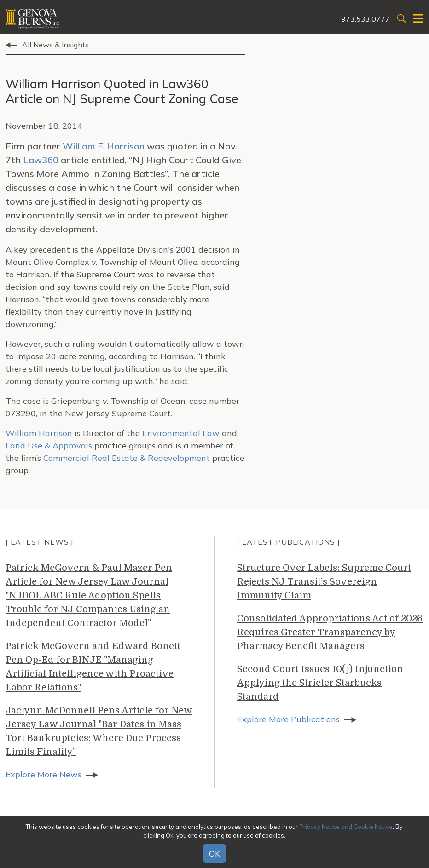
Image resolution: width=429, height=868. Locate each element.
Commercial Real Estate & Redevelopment (127, 458)
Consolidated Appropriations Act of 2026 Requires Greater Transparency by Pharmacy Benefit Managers (330, 632)
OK (214, 854)
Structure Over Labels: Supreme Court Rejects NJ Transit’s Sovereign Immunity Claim (324, 582)
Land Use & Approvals (49, 445)
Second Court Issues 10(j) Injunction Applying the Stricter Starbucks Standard (320, 683)
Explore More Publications (288, 719)
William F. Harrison (104, 146)
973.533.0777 (365, 19)
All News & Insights (55, 45)
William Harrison (39, 433)
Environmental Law (182, 433)
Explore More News (43, 774)
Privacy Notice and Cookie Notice (346, 827)
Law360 (41, 160)
